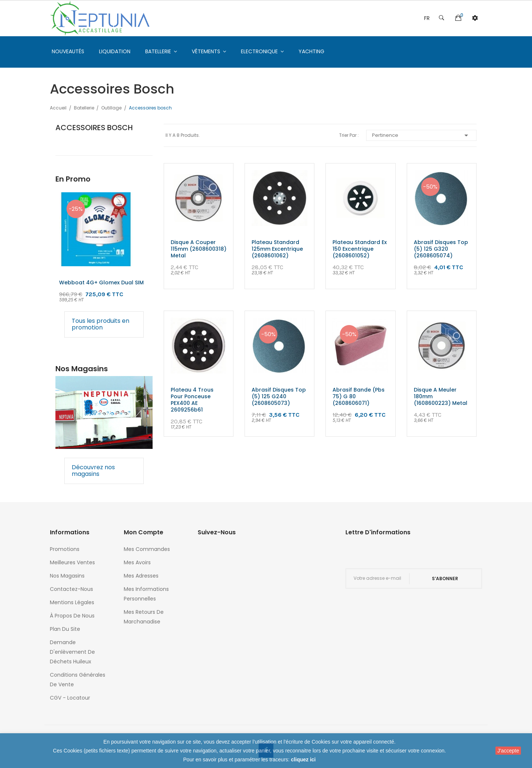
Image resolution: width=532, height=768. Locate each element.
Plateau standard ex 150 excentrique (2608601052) (360, 249)
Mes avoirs (137, 562)
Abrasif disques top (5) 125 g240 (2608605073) (279, 396)
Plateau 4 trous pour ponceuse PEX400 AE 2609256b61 (192, 400)
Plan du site (65, 629)
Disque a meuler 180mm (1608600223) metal (441, 396)
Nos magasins (67, 576)
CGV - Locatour (70, 698)
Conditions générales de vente (78, 680)
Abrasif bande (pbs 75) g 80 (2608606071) (359, 396)
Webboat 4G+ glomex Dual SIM (101, 282)
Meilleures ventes (72, 562)
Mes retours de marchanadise (144, 617)
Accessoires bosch (94, 128)
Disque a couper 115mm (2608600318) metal (199, 249)
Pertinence (421, 135)
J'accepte (508, 751)
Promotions (65, 549)
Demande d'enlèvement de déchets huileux (72, 652)
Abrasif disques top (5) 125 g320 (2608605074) (441, 249)
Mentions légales (72, 602)
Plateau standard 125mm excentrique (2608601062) (277, 249)
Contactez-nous (71, 589)
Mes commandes (147, 549)
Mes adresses (141, 576)
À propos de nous (72, 616)
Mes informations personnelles (146, 594)
